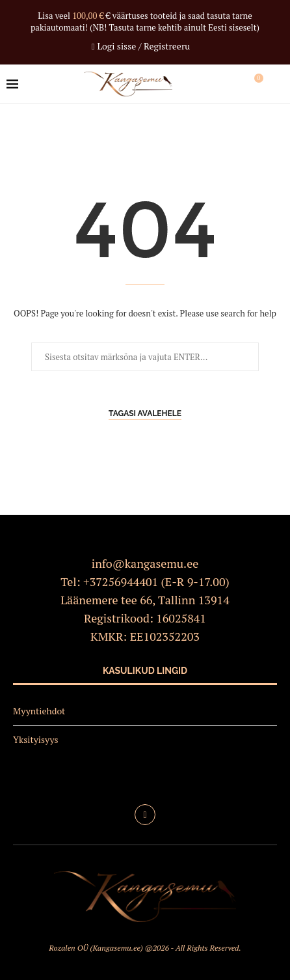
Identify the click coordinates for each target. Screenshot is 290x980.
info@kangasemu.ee (145, 563)
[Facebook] (145, 815)
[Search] (277, 84)
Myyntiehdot (39, 711)
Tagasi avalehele (145, 413)
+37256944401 (121, 581)
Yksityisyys (36, 739)
